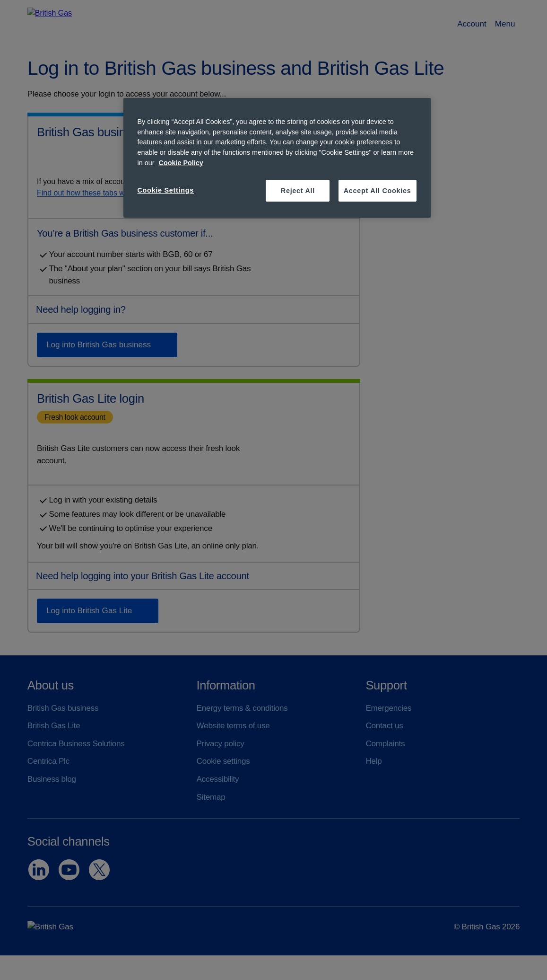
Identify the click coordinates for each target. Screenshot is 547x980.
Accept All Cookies (378, 191)
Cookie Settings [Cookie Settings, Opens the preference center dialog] (166, 190)
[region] (277, 158)
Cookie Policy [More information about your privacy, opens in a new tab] (181, 163)
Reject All (298, 191)
